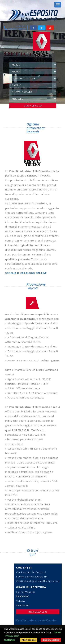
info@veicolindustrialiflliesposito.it (38, 581)
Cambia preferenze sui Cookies (36, 620)
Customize (10, 640)
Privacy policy (12, 636)
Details (57, 632)
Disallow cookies (51, 640)
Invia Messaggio (38, 612)
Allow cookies (29, 640)
